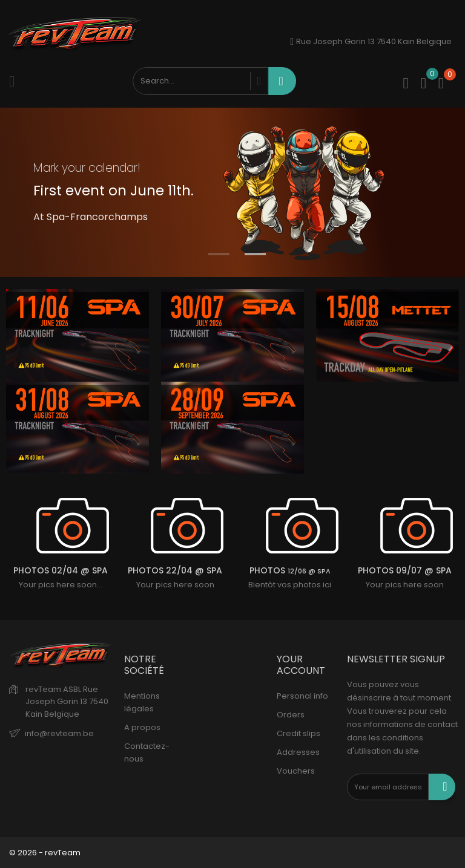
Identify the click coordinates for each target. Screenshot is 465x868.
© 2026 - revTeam (45, 853)
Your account (301, 665)
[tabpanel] (232, 192)
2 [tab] (255, 254)
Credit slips (298, 733)
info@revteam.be (59, 733)
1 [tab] (219, 254)
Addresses (298, 752)
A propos (142, 727)
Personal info (302, 696)
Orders (291, 715)
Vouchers (296, 771)
